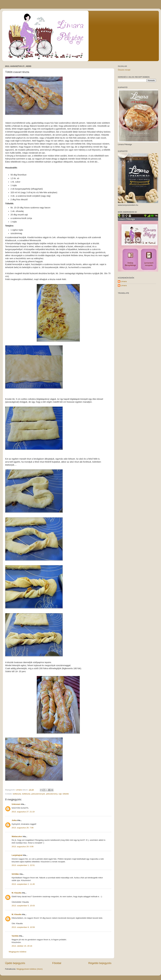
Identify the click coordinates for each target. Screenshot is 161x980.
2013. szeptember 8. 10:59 (23, 927)
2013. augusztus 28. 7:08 (23, 828)
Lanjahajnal (17, 855)
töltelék (66, 794)
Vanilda (15, 936)
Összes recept (124, 70)
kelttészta (26, 794)
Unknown (16, 804)
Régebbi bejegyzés (100, 963)
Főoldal (57, 963)
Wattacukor (17, 836)
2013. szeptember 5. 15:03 (23, 906)
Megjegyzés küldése (18, 952)
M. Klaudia (17, 893)
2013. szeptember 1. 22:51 (23, 865)
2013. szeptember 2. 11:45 (23, 884)
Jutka (14, 820)
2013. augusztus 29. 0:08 (23, 847)
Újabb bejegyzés (15, 963)
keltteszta (17, 794)
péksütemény (52, 794)
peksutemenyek (38, 794)
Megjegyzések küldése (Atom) (30, 969)
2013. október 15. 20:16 (22, 946)
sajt (60, 794)
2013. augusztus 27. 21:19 (23, 812)
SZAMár (15, 874)
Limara (124, 281)
